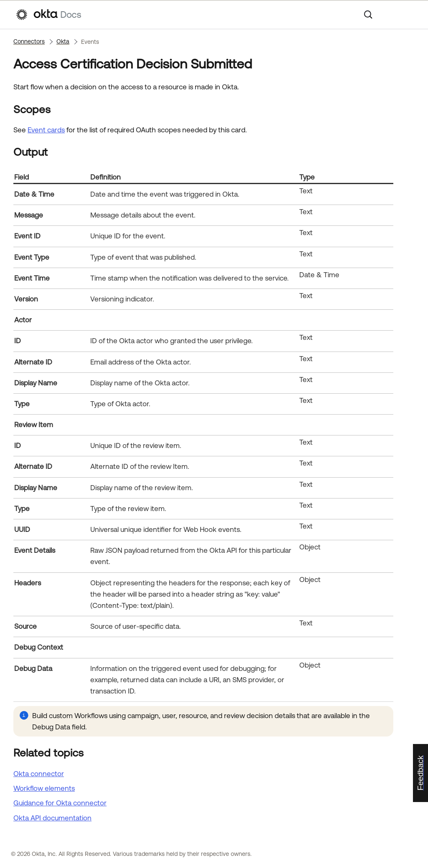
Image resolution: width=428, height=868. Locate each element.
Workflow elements (44, 788)
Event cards (46, 130)
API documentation (52, 818)
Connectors (29, 41)
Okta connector (39, 774)
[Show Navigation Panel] (408, 15)
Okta (63, 41)
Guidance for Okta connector (60, 803)
